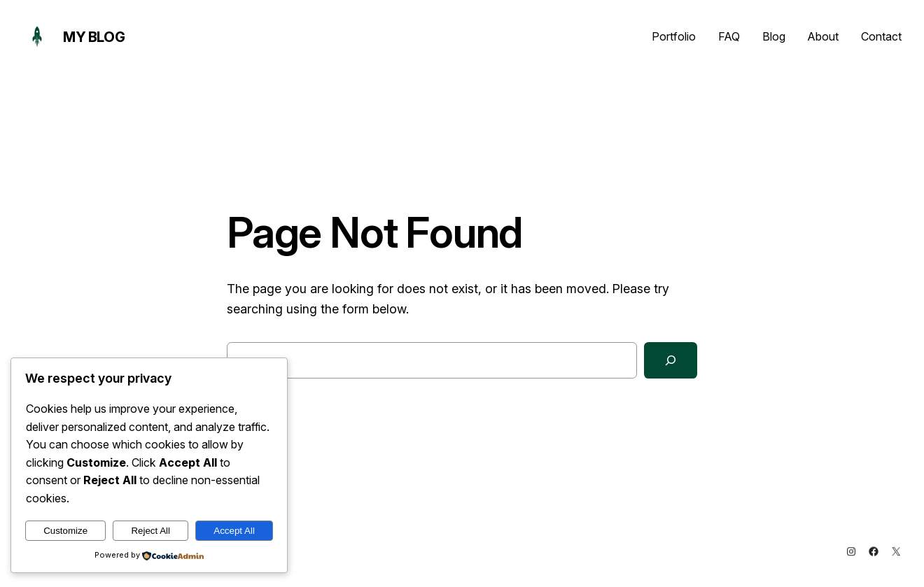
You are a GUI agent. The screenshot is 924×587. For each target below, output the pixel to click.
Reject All (150, 531)
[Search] (671, 360)
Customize (65, 531)
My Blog (94, 37)
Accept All (234, 531)
